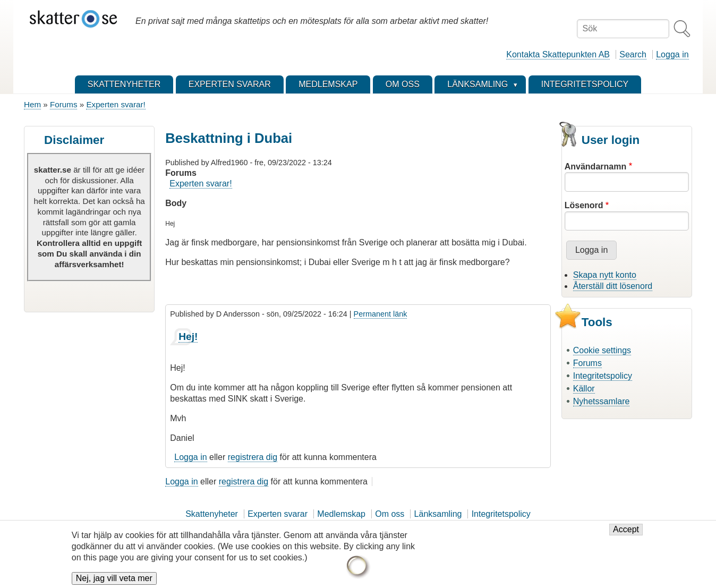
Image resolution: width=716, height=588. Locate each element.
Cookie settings (602, 350)
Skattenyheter (212, 514)
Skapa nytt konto (605, 275)
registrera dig (253, 457)
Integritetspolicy (603, 376)
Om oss (390, 514)
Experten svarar (278, 514)
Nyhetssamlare (602, 401)
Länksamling (438, 514)
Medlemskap (341, 514)
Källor (584, 389)
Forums (63, 104)
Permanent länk (381, 314)
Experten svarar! (116, 104)
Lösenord (584, 205)
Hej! (188, 336)
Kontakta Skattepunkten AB (558, 54)
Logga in (672, 54)
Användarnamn (595, 167)
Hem (32, 104)
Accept (626, 535)
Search (633, 54)
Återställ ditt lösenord (613, 286)
